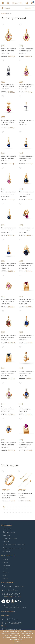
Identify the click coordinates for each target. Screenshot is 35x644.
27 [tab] (22, 513)
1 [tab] (4, 507)
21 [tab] (4, 513)
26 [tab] (19, 513)
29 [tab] (28, 513)
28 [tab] (25, 513)
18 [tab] (25, 510)
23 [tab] (10, 513)
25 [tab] (16, 513)
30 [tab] (31, 513)
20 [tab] (31, 510)
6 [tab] (19, 507)
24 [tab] (13, 513)
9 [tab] (28, 507)
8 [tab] (25, 507)
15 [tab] (16, 510)
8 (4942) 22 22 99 (13, 623)
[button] (9, 8)
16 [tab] (19, 510)
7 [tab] (22, 507)
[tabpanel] (9, 486)
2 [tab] (7, 507)
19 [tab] (28, 510)
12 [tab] (7, 510)
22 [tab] (7, 513)
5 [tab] (16, 507)
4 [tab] (13, 507)
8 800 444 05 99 (13, 594)
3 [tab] (10, 507)
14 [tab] (13, 510)
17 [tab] (22, 510)
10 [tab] (31, 507)
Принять (18, 642)
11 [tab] (4, 510)
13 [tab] (10, 510)
